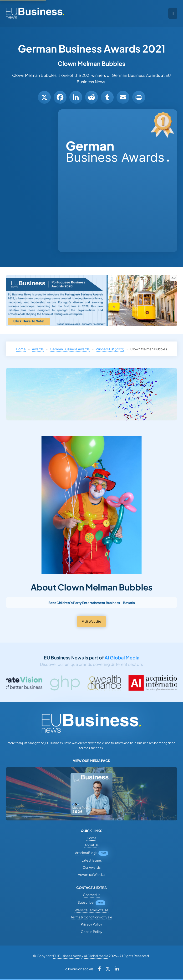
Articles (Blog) (86, 853)
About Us (92, 845)
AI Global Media (122, 658)
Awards (38, 349)
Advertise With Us (91, 874)
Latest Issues (92, 860)
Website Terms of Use (91, 910)
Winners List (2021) (110, 349)
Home (21, 349)
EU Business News (67, 956)
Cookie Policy (92, 931)
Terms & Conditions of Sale (91, 917)
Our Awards (91, 867)
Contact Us (92, 895)
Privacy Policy (91, 924)
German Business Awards (136, 75)
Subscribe (86, 902)
